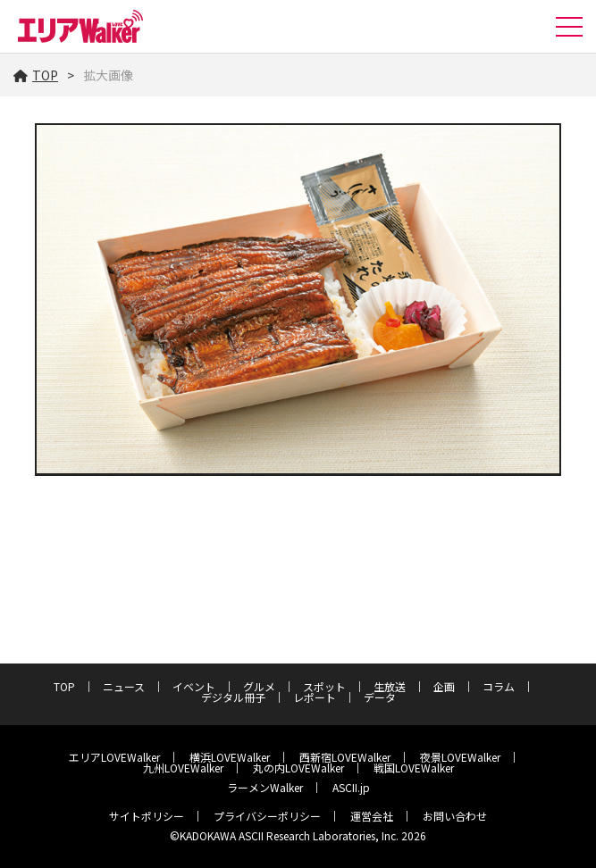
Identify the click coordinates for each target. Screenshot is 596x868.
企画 (444, 686)
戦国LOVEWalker (414, 768)
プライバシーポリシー (267, 816)
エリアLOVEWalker (114, 757)
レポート (315, 697)
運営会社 (372, 816)
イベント (194, 686)
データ (380, 697)
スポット (324, 686)
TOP (36, 75)
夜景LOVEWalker (460, 757)
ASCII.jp (351, 787)
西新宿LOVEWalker (345, 757)
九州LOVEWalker (183, 768)
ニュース (124, 686)
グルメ (259, 686)
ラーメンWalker (265, 787)
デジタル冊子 (233, 697)
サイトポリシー (147, 816)
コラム (499, 686)
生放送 (390, 686)
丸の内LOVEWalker (298, 768)
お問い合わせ (455, 816)
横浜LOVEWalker (230, 757)
